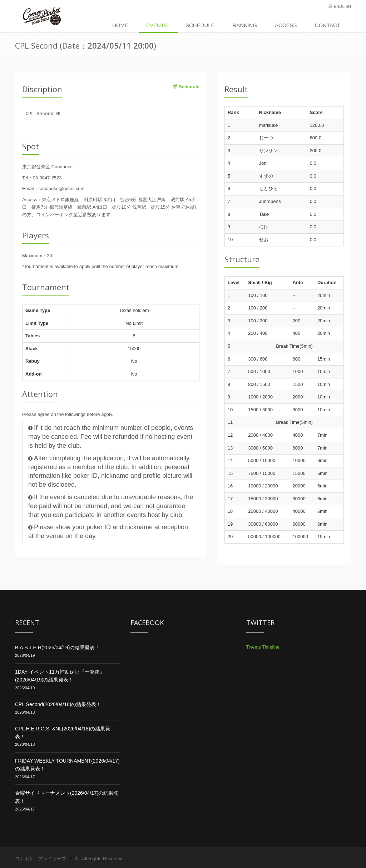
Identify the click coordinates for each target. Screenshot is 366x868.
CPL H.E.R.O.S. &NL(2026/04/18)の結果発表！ (63, 733)
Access (286, 25)
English (342, 6)
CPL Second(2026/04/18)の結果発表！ (58, 704)
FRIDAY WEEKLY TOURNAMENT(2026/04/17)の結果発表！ (67, 765)
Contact (328, 25)
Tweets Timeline (263, 647)
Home (120, 25)
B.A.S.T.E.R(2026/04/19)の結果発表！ (57, 648)
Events (157, 25)
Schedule (200, 25)
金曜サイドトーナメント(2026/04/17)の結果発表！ (67, 797)
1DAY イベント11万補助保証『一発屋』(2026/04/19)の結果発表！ (60, 676)
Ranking (245, 25)
